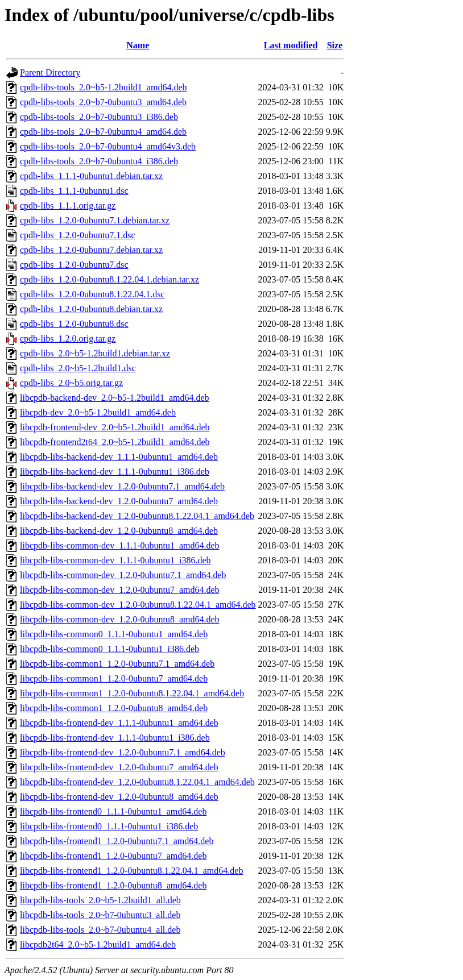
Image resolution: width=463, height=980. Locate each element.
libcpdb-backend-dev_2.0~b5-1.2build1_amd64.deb (115, 398)
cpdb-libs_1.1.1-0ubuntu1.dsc (74, 191)
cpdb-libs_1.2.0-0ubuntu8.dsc (74, 324)
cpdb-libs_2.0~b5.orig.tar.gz (71, 383)
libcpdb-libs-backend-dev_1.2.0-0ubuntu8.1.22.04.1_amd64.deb (137, 516)
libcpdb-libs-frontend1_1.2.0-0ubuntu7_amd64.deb (113, 856)
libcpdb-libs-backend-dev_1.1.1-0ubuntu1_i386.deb (115, 472)
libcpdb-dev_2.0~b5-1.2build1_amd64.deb (98, 412)
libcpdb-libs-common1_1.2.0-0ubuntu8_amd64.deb (114, 708)
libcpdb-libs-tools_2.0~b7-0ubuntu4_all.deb (100, 930)
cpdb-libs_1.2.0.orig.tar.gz (68, 339)
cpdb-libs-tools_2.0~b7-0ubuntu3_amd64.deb (103, 102)
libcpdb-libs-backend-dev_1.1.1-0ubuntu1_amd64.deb (119, 457)
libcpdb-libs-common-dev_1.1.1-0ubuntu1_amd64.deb (120, 545)
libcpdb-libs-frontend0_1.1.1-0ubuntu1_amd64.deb (113, 811)
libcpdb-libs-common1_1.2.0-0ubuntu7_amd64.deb (114, 678)
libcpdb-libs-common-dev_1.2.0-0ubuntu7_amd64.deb (120, 590)
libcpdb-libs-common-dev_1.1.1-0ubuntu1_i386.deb (115, 560)
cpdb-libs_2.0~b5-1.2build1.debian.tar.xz (95, 353)
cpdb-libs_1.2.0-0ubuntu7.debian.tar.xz (91, 250)
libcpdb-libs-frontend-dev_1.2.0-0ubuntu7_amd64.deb (119, 767)
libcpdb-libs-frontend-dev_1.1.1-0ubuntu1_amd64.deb (119, 723)
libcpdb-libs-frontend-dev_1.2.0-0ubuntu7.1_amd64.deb (123, 752)
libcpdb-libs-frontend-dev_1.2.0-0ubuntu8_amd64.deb (119, 797)
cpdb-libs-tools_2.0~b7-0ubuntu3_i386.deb (99, 117)
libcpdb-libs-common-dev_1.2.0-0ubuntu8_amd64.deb (120, 619)
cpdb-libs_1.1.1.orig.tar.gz (68, 205)
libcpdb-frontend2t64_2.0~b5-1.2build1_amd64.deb (115, 442)
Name (138, 45)
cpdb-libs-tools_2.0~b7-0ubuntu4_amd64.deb (103, 132)
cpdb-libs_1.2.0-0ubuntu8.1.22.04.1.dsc (92, 294)
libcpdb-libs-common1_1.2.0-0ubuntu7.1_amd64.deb (117, 664)
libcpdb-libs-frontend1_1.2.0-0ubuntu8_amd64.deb (113, 885)
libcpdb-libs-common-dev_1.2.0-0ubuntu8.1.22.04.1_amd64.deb (138, 605)
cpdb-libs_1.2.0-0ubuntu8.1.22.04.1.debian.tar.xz (109, 279)
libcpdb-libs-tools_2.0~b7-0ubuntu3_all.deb (100, 915)
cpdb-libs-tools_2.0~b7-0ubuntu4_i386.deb (99, 161)
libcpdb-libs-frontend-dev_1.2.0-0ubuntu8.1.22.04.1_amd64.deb (137, 782)
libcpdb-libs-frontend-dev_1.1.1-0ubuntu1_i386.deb (115, 738)
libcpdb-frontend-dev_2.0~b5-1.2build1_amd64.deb (115, 427)
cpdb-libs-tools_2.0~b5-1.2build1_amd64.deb (104, 87)
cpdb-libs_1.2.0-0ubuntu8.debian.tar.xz (91, 309)
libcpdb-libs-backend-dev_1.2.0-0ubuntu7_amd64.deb (119, 501)
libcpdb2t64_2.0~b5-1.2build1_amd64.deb (98, 944)
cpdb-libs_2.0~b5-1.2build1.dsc (78, 368)
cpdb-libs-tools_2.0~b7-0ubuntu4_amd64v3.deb (108, 146)
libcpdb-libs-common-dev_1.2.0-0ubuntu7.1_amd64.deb (123, 575)
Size (335, 45)
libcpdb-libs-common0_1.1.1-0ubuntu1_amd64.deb (114, 634)
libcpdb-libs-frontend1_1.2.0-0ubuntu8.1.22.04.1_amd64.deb (131, 871)
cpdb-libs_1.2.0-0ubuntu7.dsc (74, 265)
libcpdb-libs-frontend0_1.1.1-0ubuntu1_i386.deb (109, 826)
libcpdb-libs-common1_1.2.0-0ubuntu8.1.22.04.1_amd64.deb (132, 693)
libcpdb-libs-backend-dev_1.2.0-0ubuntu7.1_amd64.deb (122, 486)
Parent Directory (50, 72)
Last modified (291, 45)
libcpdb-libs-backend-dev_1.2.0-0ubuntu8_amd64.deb (119, 531)
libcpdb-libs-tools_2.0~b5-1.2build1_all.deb (100, 900)
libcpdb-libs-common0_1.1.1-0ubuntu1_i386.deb (109, 649)
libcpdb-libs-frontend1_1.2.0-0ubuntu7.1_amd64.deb (117, 841)
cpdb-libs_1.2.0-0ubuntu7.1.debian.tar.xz (95, 220)
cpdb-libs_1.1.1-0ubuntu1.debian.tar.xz (91, 176)
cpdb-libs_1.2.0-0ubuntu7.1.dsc (78, 235)
